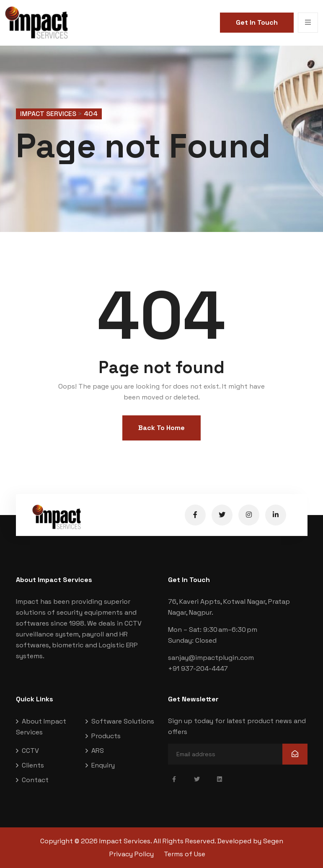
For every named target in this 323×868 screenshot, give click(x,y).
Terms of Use (185, 854)
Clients (33, 765)
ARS (98, 751)
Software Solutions (123, 721)
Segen (273, 841)
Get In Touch (257, 22)
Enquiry (103, 765)
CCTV (30, 751)
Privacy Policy (132, 854)
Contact (35, 780)
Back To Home (161, 428)
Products (106, 736)
